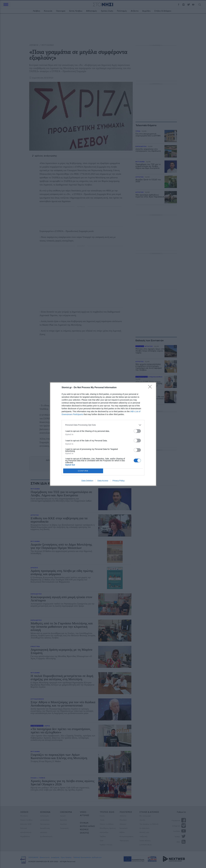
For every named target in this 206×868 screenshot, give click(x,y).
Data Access (103, 481)
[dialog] (103, 434)
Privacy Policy (118, 481)
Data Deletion (87, 481)
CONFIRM (83, 471)
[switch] (137, 431)
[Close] (151, 388)
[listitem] (103, 425)
